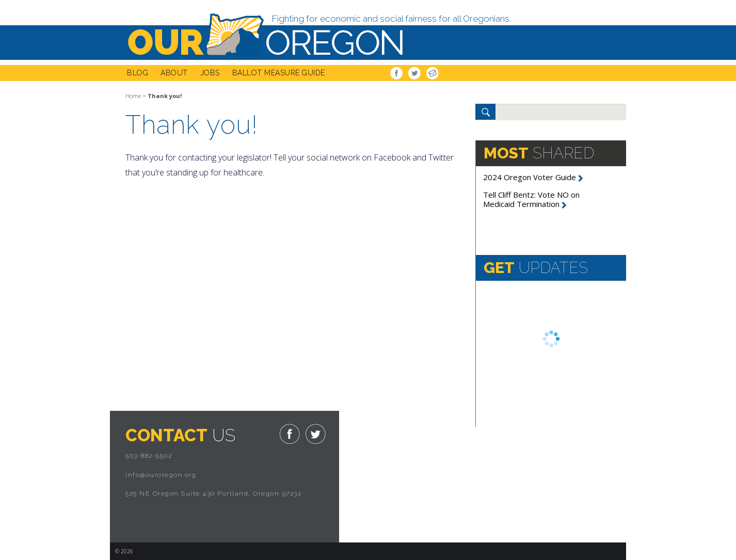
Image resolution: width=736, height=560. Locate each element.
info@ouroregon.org (161, 475)
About (174, 73)
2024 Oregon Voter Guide (533, 177)
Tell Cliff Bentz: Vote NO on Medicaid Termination (531, 199)
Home (133, 96)
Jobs (210, 73)
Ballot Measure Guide (279, 73)
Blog (138, 73)
